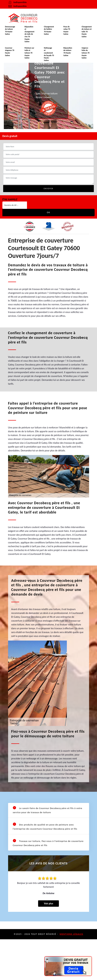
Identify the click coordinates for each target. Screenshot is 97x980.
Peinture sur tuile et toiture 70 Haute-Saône (29, 53)
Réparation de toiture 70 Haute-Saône (68, 52)
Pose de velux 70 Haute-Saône (67, 30)
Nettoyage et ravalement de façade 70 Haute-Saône (49, 54)
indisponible (17, 6)
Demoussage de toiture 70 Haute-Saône (10, 30)
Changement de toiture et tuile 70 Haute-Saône (87, 32)
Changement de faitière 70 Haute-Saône (49, 30)
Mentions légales (72, 934)
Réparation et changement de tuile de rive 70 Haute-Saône (30, 34)
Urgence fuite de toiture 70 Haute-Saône (85, 53)
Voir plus (48, 903)
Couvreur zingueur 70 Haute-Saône (10, 52)
